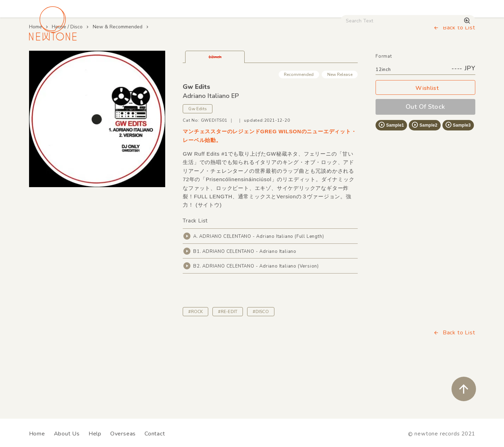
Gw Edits (196, 136)
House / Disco (52, 60)
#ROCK (195, 361)
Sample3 (458, 174)
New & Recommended (118, 76)
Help (95, 434)
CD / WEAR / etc (304, 60)
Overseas (123, 434)
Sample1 (391, 174)
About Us (67, 434)
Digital (389, 60)
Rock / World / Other (233, 60)
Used (353, 60)
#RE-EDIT (228, 361)
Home (36, 76)
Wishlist (425, 137)
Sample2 (424, 174)
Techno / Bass (109, 60)
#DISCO (261, 361)
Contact (155, 434)
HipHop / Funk (166, 60)
